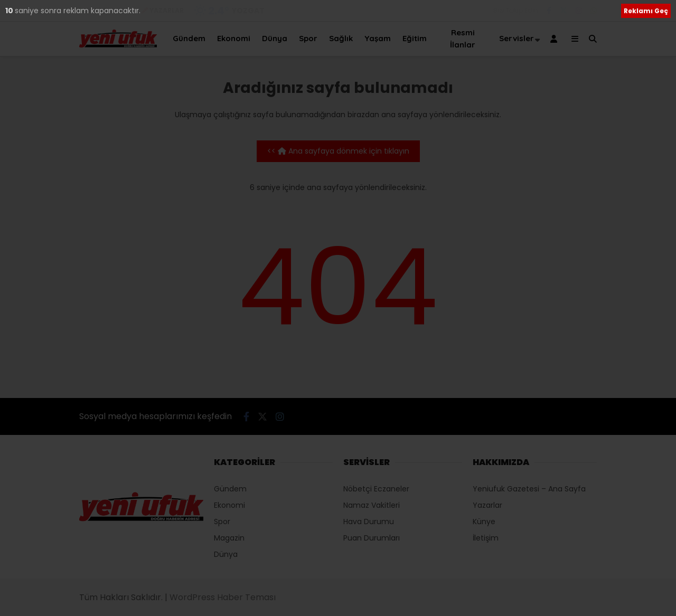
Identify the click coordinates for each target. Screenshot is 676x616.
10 (10, 11)
